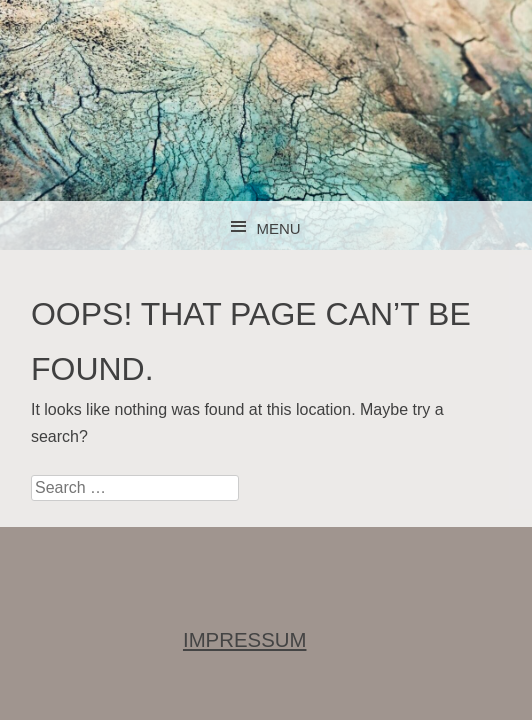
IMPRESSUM (245, 640)
